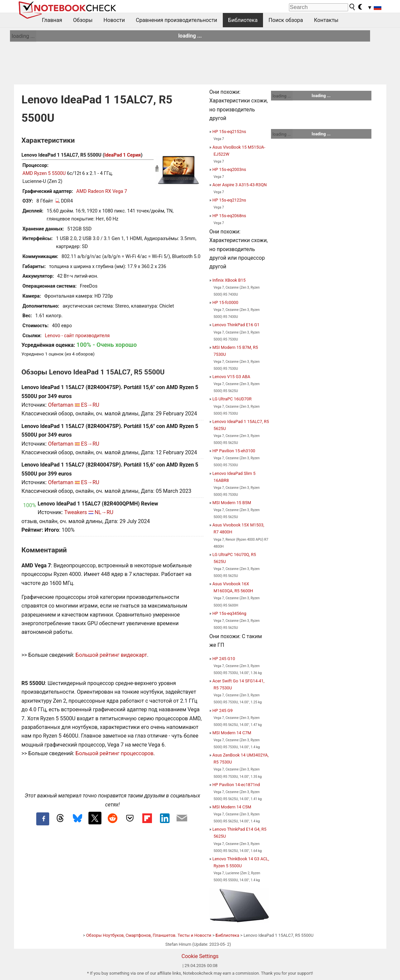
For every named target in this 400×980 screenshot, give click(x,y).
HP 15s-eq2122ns (229, 200)
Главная (52, 20)
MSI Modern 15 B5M (232, 503)
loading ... (23, 36)
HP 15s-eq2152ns (229, 132)
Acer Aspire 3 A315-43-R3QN (240, 185)
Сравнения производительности (176, 20)
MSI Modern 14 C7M (232, 733)
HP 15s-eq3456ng (229, 613)
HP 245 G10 (224, 659)
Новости (114, 20)
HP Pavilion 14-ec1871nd (236, 785)
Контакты (326, 20)
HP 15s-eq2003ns (229, 169)
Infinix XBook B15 (229, 280)
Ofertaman (61, 405)
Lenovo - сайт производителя (77, 336)
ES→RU (90, 405)
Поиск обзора (286, 20)
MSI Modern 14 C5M (232, 807)
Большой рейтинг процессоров (114, 753)
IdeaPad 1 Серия (123, 155)
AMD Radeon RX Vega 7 (102, 191)
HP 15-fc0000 (225, 302)
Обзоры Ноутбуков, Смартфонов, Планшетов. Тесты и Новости (149, 935)
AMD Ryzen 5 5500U (44, 173)
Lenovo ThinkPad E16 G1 (236, 325)
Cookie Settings (200, 956)
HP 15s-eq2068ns (229, 216)
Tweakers (75, 512)
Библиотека (243, 20)
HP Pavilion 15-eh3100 (234, 451)
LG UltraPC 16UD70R (232, 399)
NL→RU (104, 512)
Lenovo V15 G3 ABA (231, 377)
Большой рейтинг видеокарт (111, 655)
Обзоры (83, 20)
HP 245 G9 (223, 710)
